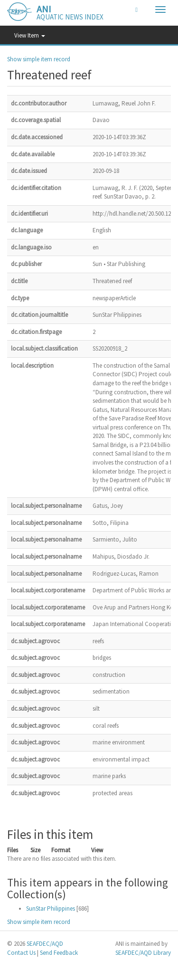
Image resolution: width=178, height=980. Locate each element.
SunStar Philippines (51, 909)
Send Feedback (59, 953)
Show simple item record (39, 59)
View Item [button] (30, 35)
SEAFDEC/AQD (45, 944)
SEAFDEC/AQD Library (143, 953)
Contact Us (21, 953)
